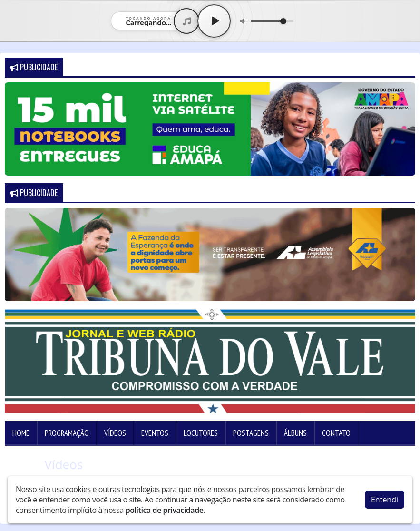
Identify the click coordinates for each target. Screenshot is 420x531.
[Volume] (272, 21)
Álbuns (295, 433)
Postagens (251, 433)
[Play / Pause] (214, 21)
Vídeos (115, 433)
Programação (67, 433)
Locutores (201, 433)
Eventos (155, 433)
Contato (336, 433)
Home (21, 433)
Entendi (385, 497)
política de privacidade (165, 508)
